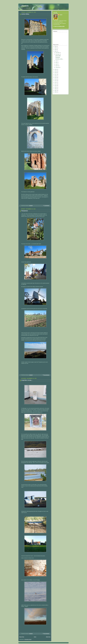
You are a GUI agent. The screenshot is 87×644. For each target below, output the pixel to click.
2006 (56, 92)
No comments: (47, 375)
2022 (56, 50)
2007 (56, 90)
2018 (56, 73)
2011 (56, 84)
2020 (56, 69)
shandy (61, 15)
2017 (56, 74)
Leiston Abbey (25, 14)
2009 (56, 87)
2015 (56, 77)
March (57, 66)
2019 (56, 71)
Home (35, 637)
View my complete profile (59, 26)
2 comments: (47, 206)
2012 (56, 82)
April (57, 64)
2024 (56, 46)
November (58, 54)
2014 (56, 79)
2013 (56, 81)
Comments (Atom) (28, 639)
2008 (56, 89)
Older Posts (48, 637)
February (57, 67)
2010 (56, 86)
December (58, 53)
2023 (56, 48)
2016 (56, 76)
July (56, 61)
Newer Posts (22, 637)
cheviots (25, 6)
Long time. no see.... (27, 380)
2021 (56, 51)
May (57, 63)
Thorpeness (25, 211)
